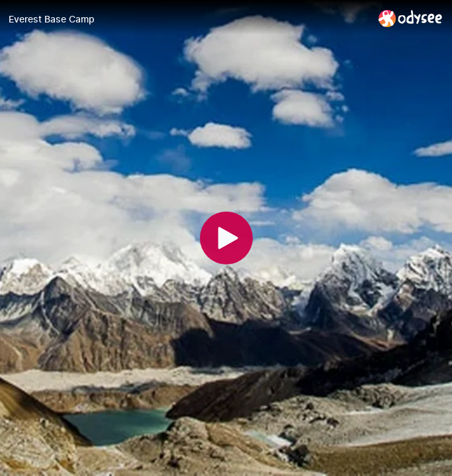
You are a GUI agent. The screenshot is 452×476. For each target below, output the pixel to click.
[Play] (226, 238)
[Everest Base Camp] (188, 19)
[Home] (411, 18)
